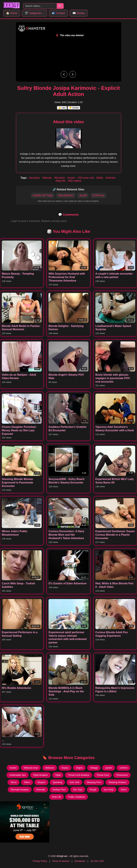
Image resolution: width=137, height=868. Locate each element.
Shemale (41, 790)
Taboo (27, 782)
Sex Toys (78, 790)
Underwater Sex (17, 775)
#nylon (72, 178)
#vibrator (111, 178)
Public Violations (77, 797)
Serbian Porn (59, 790)
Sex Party (109, 790)
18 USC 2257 (97, 861)
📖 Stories (79, 13)
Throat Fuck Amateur (79, 775)
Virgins (79, 768)
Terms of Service (61, 861)
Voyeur (65, 768)
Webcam (50, 768)
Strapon (41, 782)
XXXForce (98, 195)
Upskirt (109, 768)
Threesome (122, 775)
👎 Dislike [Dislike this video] (74, 108)
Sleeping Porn (94, 782)
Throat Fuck (103, 775)
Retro (124, 790)
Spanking (57, 782)
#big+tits (61, 181)
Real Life (56, 797)
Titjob (58, 775)
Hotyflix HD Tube (43, 195)
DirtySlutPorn (66, 195)
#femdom (60, 178)
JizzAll (83, 195)
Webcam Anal (31, 768)
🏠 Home (12, 13)
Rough (93, 790)
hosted (13, 768)
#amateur (35, 178)
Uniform (123, 768)
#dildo (100, 178)
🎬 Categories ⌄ (34, 13)
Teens (13, 782)
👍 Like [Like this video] (62, 108)
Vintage (94, 768)
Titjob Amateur (40, 775)
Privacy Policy (40, 861)
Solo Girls (74, 782)
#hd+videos (75, 181)
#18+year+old (86, 178)
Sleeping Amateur (118, 782)
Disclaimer (80, 861)
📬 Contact (58, 13)
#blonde (47, 178)
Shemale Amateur (20, 790)
